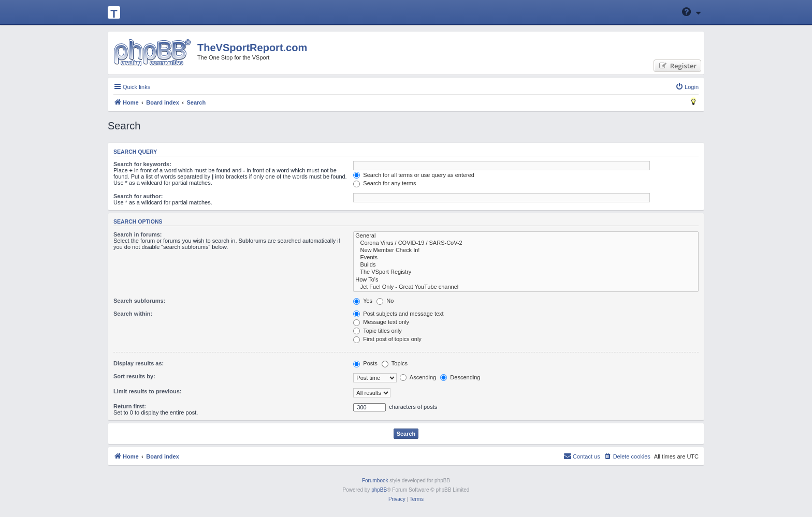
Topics (395, 363)
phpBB (379, 490)
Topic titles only (377, 331)
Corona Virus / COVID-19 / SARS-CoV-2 (526, 243)
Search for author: (138, 196)
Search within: (133, 314)
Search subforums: (139, 301)
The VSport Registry (526, 272)
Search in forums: (138, 234)
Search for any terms (385, 183)
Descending (460, 377)
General (526, 236)
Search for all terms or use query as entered (414, 175)
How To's (526, 280)
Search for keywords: (142, 164)
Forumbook (375, 481)
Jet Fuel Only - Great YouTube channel (526, 287)
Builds (526, 265)
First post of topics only (387, 339)
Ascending (418, 377)
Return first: (130, 406)
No (385, 301)
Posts (365, 363)
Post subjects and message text (398, 314)
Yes (363, 301)
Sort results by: (134, 376)
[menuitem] (687, 87)
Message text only (381, 322)
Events (526, 258)
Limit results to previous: (147, 391)
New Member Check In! (526, 250)
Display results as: (139, 363)
